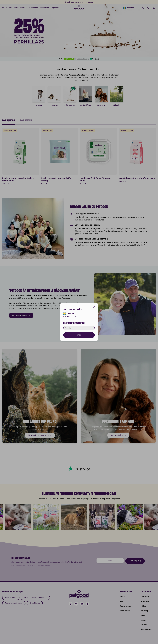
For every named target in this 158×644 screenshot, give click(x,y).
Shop (79, 335)
